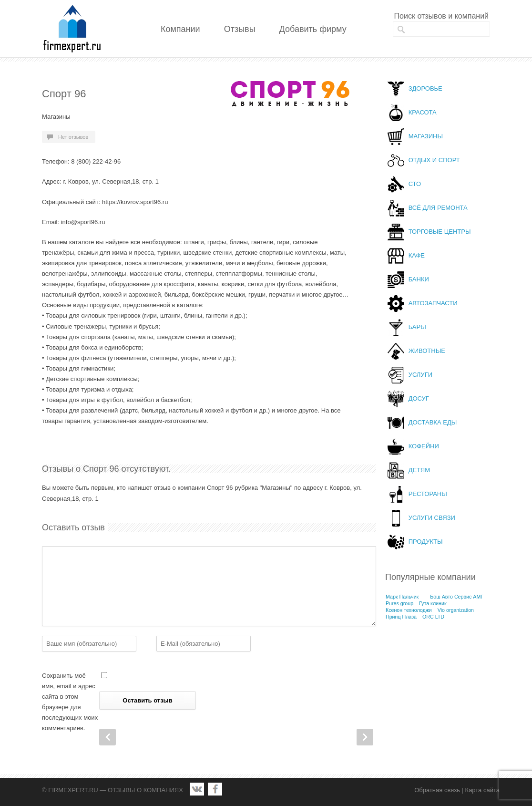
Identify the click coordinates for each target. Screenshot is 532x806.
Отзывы (240, 29)
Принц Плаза (401, 617)
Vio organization (456, 610)
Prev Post (107, 737)
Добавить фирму (313, 29)
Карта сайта (482, 790)
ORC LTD (433, 617)
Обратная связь (437, 790)
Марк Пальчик (402, 597)
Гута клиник (433, 603)
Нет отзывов (73, 137)
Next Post (365, 737)
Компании (180, 29)
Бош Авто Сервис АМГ (457, 597)
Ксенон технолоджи (409, 610)
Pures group (399, 603)
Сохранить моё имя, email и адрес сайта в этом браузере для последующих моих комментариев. (70, 702)
